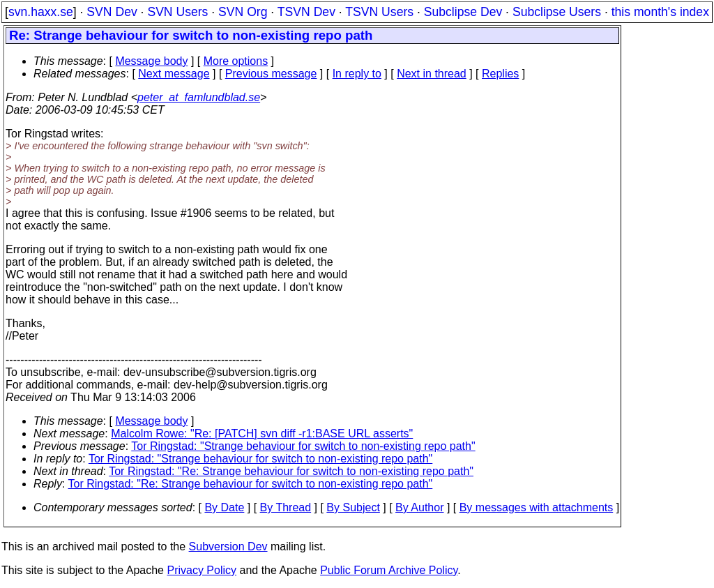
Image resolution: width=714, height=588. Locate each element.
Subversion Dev (228, 546)
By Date (224, 507)
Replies (500, 74)
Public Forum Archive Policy (389, 570)
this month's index (660, 12)
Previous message (271, 74)
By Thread (286, 507)
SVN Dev (112, 12)
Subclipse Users (557, 12)
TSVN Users (379, 12)
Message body (151, 61)
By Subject (353, 507)
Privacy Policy (202, 570)
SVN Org (243, 12)
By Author (419, 507)
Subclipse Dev (463, 12)
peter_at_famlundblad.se (199, 97)
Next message (174, 74)
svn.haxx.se (41, 12)
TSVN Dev (306, 12)
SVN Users (177, 12)
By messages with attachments (537, 507)
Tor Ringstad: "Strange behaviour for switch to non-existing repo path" (303, 446)
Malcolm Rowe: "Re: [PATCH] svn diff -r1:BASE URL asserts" (262, 434)
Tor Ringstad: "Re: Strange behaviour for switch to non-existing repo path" (291, 471)
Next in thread (432, 74)
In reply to (357, 74)
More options (236, 61)
